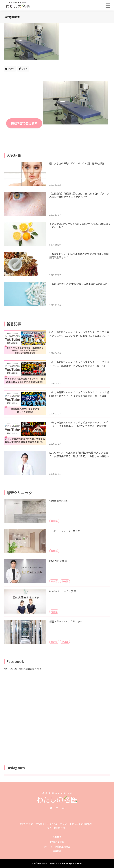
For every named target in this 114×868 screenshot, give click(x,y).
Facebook (57, 808)
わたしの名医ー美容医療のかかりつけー (23, 669)
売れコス (57, 837)
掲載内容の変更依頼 (24, 123)
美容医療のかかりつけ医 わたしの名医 (49, 863)
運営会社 (40, 824)
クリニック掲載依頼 (82, 824)
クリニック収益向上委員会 (57, 846)
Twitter (51, 808)
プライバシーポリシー (58, 824)
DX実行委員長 (57, 842)
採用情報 (57, 851)
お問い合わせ (26, 824)
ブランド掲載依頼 (56, 828)
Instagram (63, 808)
